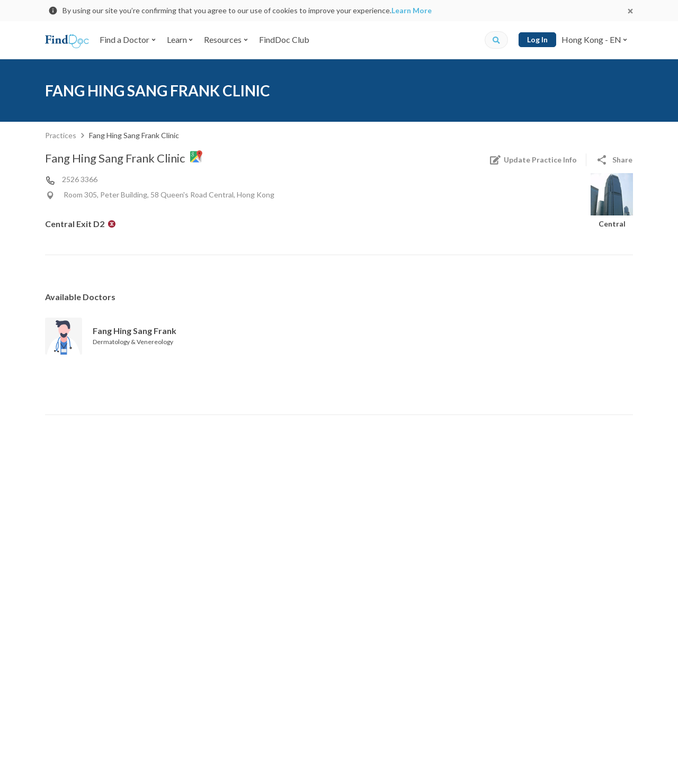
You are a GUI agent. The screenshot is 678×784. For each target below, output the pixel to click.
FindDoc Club (284, 39)
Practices (61, 135)
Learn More (412, 10)
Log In (537, 39)
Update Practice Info (533, 160)
